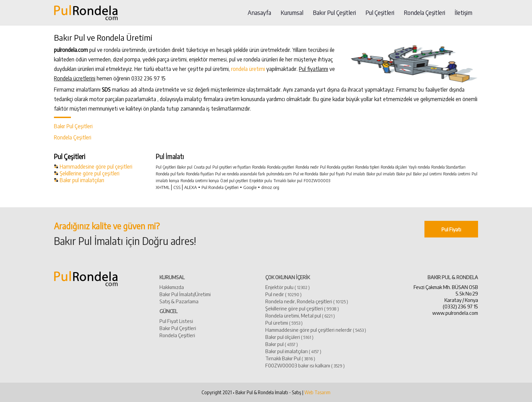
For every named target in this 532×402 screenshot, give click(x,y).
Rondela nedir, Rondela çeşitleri (307, 301)
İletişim (463, 13)
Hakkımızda (172, 287)
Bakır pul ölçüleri (289, 337)
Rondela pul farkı (170, 174)
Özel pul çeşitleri (234, 181)
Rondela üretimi (457, 174)
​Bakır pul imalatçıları (293, 351)
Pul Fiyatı (451, 229)
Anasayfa (259, 13)
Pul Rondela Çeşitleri (220, 187)
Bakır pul (185, 167)
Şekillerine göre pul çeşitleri (90, 173)
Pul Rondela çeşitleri (337, 167)
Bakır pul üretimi (427, 174)
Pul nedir (283, 294)
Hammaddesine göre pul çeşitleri (96, 167)
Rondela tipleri (367, 167)
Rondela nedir (307, 167)
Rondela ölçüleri (394, 167)
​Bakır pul (282, 344)
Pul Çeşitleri (380, 13)
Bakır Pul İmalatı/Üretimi (185, 294)
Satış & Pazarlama (179, 301)
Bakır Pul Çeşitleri (334, 13)
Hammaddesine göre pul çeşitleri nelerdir (316, 330)
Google (250, 187)
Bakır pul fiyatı (332, 174)
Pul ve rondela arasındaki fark (240, 174)
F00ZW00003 (317, 181)
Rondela (259, 167)
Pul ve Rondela (306, 174)
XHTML (163, 187)
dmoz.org (270, 187)
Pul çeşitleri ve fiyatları (232, 167)
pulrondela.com (279, 174)
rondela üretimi (248, 69)
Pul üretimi (284, 322)
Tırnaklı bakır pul (288, 181)
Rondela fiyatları (200, 174)
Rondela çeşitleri (281, 167)
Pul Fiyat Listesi (176, 321)
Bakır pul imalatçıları (82, 180)
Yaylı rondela (419, 167)
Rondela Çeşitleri (424, 13)
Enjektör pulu (261, 181)
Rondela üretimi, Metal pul (300, 315)
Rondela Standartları (448, 167)
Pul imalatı (356, 174)
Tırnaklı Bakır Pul (290, 358)
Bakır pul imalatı (381, 174)
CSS (177, 187)
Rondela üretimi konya (200, 181)
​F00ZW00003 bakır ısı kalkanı (305, 365)
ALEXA (191, 187)
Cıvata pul (202, 167)
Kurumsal (292, 13)
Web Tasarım (317, 392)
